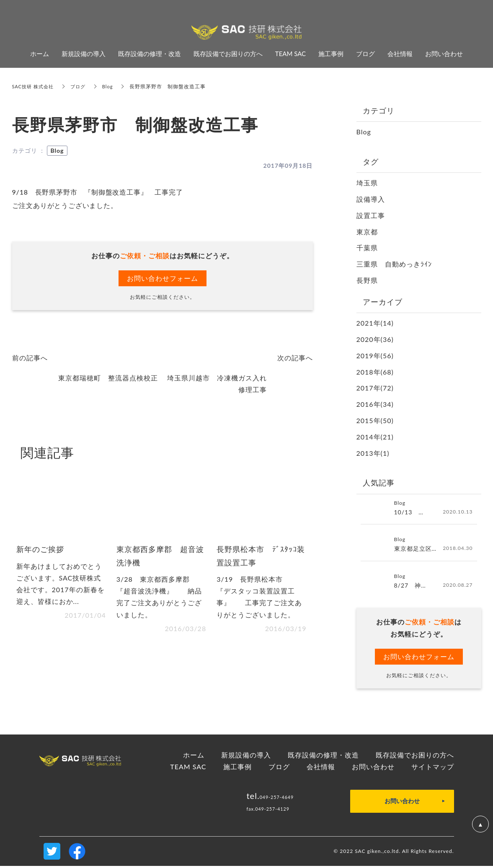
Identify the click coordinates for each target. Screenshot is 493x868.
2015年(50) (375, 420)
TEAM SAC (188, 769)
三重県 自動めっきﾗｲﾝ (394, 264)
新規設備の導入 (246, 756)
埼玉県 (367, 183)
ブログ (82, 86)
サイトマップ (433, 769)
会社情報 (321, 769)
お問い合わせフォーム (163, 278)
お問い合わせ (373, 769)
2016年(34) (375, 404)
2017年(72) (375, 388)
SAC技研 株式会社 (35, 86)
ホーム (194, 756)
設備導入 (371, 199)
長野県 (367, 280)
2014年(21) (375, 437)
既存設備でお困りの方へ (415, 756)
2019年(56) (375, 356)
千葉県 (367, 248)
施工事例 (237, 769)
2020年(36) (375, 339)
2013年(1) (373, 453)
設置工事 (371, 215)
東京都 (367, 232)
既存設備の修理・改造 (323, 756)
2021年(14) (375, 323)
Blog (112, 86)
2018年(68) (375, 372)
